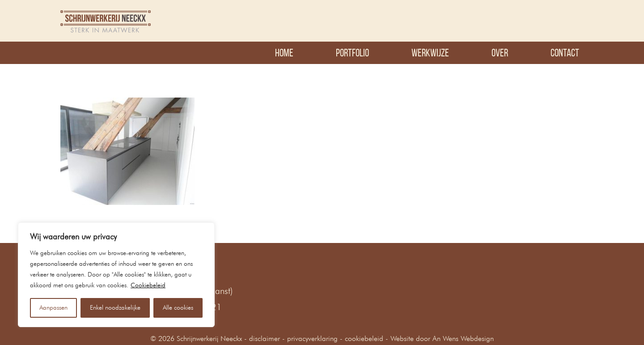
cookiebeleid (364, 339)
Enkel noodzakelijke (115, 308)
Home (284, 53)
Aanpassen (53, 308)
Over (500, 53)
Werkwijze (430, 53)
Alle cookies (178, 308)
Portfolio (352, 53)
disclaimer (265, 339)
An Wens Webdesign (463, 339)
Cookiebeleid (148, 285)
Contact (565, 53)
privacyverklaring (312, 339)
